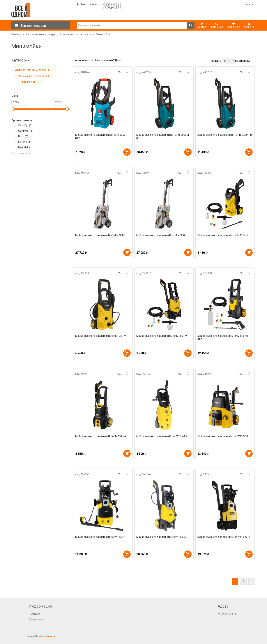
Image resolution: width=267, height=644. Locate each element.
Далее (252, 581)
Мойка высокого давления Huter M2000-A (101, 436)
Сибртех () (26, 131)
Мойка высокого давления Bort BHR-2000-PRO (101, 137)
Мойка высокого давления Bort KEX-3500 (161, 235)
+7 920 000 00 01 (112, 5)
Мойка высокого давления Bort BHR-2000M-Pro (163, 137)
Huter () (25, 142)
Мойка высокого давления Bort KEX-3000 (100, 235)
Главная (16, 34)
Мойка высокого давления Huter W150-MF (223, 436)
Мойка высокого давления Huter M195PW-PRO (223, 338)
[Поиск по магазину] (132, 25)
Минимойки (28, 82)
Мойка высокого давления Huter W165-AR (101, 537)
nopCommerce (47, 636)
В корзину (127, 152)
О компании (36, 620)
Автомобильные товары (32, 70)
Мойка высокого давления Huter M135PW (100, 336)
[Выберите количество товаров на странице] (230, 61)
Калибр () (25, 125)
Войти (250, 5)
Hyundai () (25, 147)
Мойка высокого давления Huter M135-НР (223, 235)
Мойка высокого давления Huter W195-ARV (224, 537)
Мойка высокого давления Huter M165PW (162, 336)
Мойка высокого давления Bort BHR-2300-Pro (225, 135)
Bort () (23, 136)
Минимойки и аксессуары (33, 76)
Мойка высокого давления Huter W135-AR (162, 436)
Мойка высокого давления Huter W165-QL (162, 537)
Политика (35, 614)
